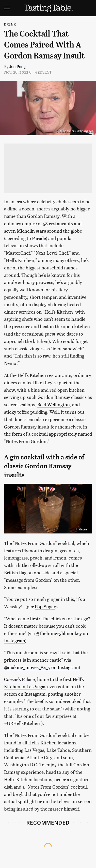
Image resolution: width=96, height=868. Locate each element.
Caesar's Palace (19, 679)
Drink (10, 24)
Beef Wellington (54, 404)
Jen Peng (18, 66)
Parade (39, 238)
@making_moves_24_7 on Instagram (41, 667)
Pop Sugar (45, 606)
